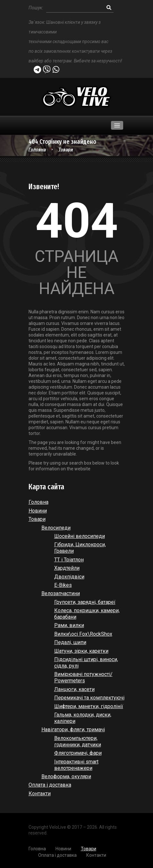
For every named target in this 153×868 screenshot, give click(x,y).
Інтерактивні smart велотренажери (76, 765)
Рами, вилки (69, 625)
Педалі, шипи (70, 642)
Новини (38, 511)
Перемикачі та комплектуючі (89, 698)
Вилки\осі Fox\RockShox (83, 634)
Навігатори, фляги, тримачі (73, 729)
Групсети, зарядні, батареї (85, 602)
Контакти (40, 794)
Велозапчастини (61, 593)
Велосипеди (56, 528)
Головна (37, 150)
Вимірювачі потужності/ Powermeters (83, 677)
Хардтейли (67, 568)
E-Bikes (63, 585)
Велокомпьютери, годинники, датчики (78, 741)
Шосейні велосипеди (80, 536)
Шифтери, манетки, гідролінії (89, 706)
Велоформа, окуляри (66, 776)
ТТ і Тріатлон (69, 560)
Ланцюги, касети (74, 689)
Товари (66, 150)
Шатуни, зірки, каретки (81, 651)
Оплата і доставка (50, 785)
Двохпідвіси (69, 577)
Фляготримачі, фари (78, 753)
